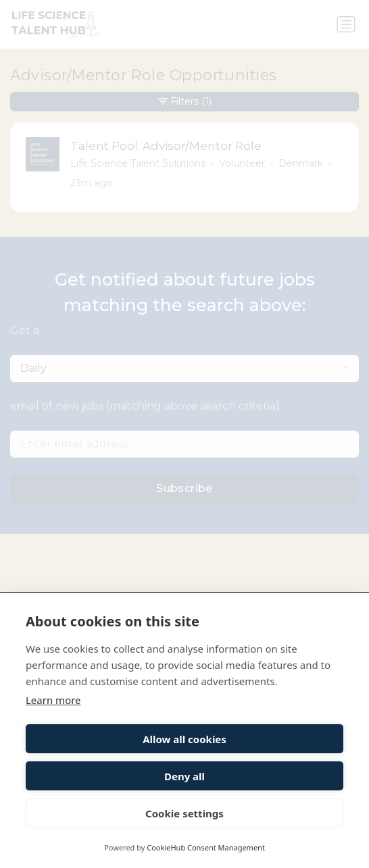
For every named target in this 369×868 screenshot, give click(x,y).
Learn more (53, 700)
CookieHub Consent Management (206, 847)
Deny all (184, 776)
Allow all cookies (184, 739)
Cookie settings (184, 813)
